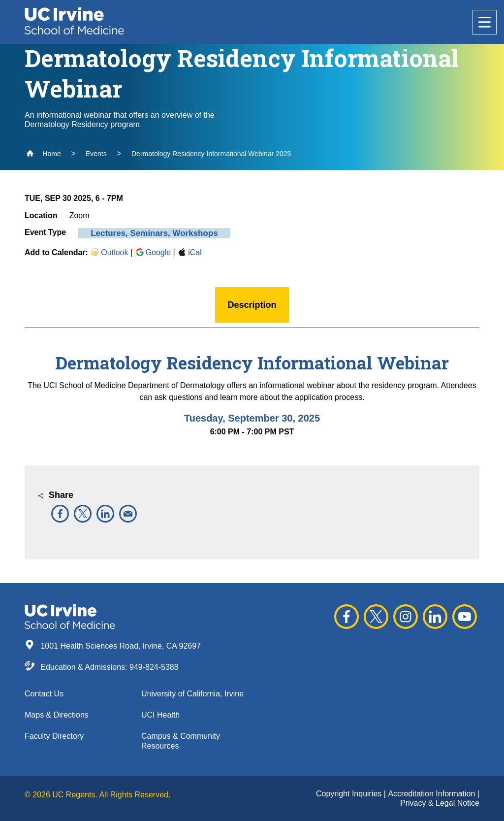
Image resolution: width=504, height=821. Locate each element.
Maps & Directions (57, 715)
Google (153, 252)
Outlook (109, 252)
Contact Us (44, 694)
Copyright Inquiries (350, 794)
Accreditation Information (432, 794)
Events (96, 154)
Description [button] (252, 305)
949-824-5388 (154, 667)
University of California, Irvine (192, 694)
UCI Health (160, 715)
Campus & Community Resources (181, 741)
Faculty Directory (54, 736)
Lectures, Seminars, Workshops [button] (154, 233)
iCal (189, 252)
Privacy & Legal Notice (440, 803)
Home (44, 154)
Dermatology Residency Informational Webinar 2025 (211, 154)
